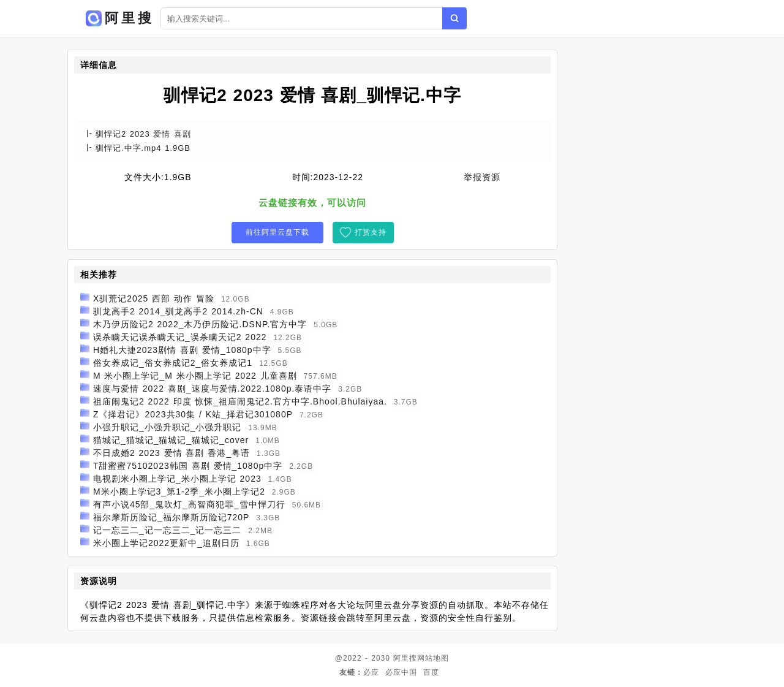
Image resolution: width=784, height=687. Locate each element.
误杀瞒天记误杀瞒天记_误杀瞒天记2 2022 (180, 337)
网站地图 (433, 658)
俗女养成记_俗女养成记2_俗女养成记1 (173, 363)
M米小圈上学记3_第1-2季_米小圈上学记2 (179, 492)
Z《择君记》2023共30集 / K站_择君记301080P (193, 414)
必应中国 (401, 672)
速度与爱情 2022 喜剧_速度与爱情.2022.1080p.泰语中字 (212, 389)
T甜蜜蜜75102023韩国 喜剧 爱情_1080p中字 (188, 466)
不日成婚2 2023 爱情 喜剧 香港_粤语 (171, 453)
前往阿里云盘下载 (277, 232)
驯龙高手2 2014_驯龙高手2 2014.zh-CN (178, 311)
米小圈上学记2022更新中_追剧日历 (166, 543)
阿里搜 (405, 658)
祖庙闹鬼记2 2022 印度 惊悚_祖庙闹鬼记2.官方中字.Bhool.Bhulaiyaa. (240, 401)
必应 (371, 672)
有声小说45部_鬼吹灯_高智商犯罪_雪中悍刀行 (189, 504)
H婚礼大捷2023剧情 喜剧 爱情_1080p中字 (182, 350)
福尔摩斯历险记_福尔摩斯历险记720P (171, 517)
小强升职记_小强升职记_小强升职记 (168, 427)
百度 (431, 672)
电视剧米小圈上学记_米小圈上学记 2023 (177, 479)
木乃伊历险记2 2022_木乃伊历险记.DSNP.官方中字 (200, 324)
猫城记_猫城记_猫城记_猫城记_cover (171, 440)
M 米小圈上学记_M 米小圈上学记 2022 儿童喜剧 (195, 376)
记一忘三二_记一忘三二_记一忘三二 (168, 530)
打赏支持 (371, 232)
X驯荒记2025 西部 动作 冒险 (154, 298)
